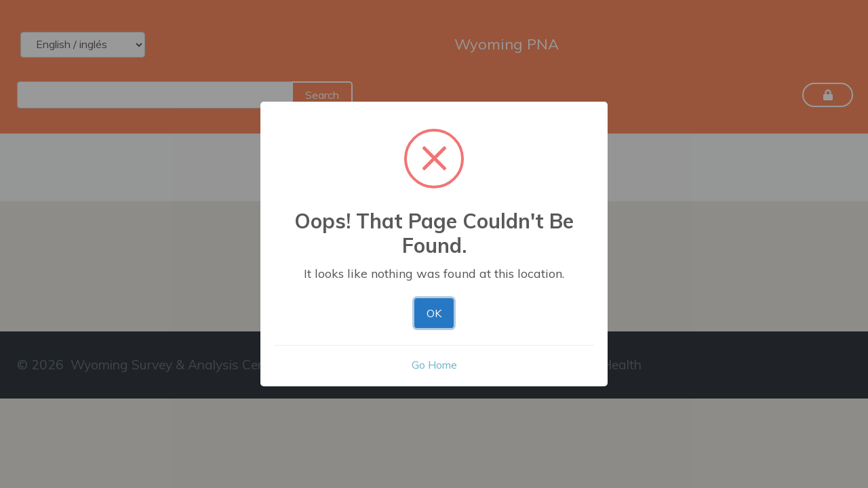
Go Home (434, 365)
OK (434, 313)
